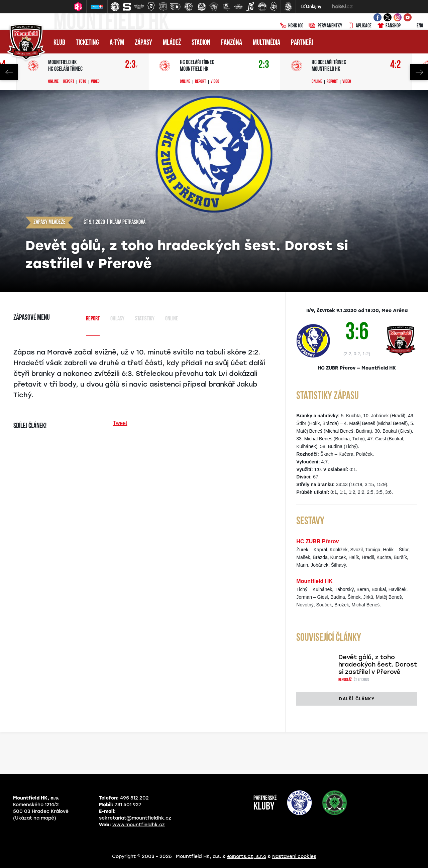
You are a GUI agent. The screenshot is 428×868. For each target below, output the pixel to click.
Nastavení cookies (294, 856)
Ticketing (87, 43)
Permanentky (325, 26)
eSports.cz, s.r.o (247, 856)
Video (95, 82)
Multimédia (266, 43)
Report (69, 82)
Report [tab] (93, 319)
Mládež (172, 43)
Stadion (201, 43)
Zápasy (143, 43)
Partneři (302, 43)
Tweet (120, 423)
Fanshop (389, 26)
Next (419, 72)
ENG (414, 26)
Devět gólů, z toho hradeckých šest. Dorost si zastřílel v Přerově (378, 665)
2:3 (131, 65)
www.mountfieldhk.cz (139, 825)
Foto (83, 82)
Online (53, 82)
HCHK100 (292, 26)
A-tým (117, 43)
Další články (357, 699)
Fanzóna (232, 43)
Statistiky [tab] (145, 319)
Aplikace (359, 26)
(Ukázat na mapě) (35, 818)
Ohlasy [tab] (117, 319)
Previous (9, 72)
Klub (59, 43)
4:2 (396, 65)
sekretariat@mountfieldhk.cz (135, 818)
